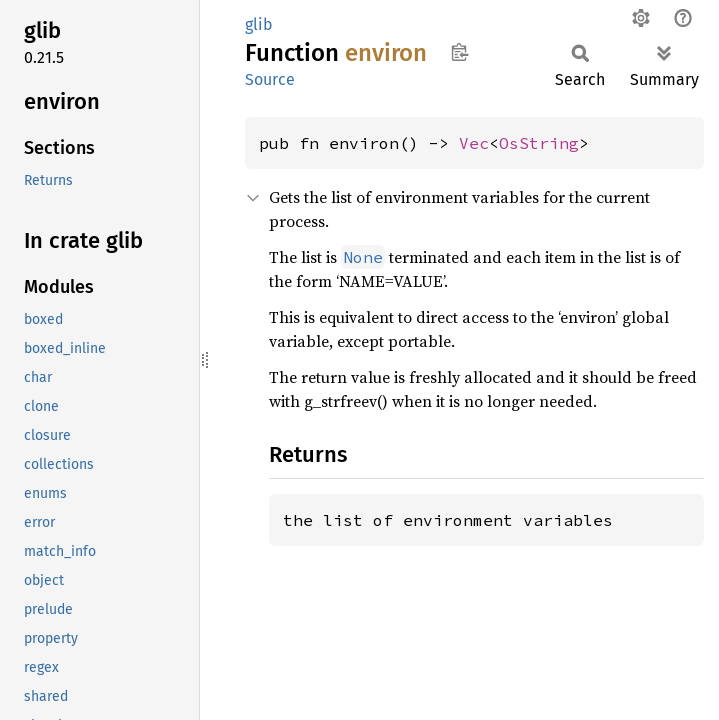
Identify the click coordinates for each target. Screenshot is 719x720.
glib (259, 24)
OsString (539, 143)
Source (270, 79)
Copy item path (459, 52)
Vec (474, 143)
